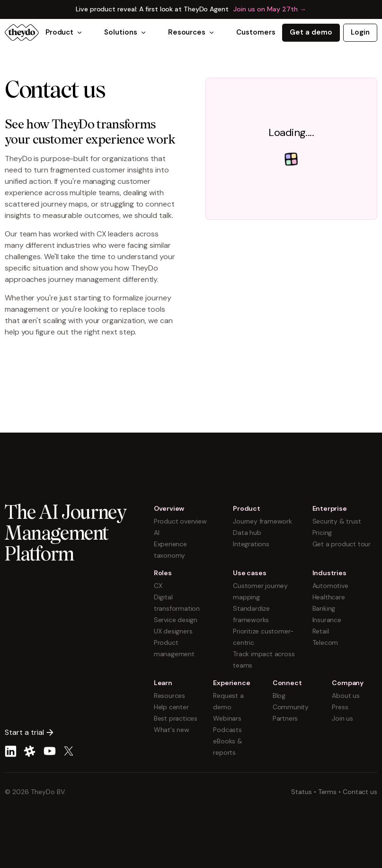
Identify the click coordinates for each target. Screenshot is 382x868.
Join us (342, 718)
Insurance (327, 620)
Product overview (180, 521)
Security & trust (337, 521)
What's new (172, 730)
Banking (324, 608)
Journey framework (262, 521)
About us (346, 696)
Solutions (125, 32)
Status (301, 792)
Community (291, 707)
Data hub (247, 533)
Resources (191, 32)
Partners (285, 718)
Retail (321, 631)
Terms (328, 792)
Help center (171, 707)
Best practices (176, 718)
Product (64, 32)
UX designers (173, 631)
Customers (256, 32)
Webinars (227, 718)
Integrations (251, 544)
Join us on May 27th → (270, 9)
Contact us (360, 792)
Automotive (330, 586)
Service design (176, 620)
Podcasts (227, 730)
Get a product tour (342, 544)
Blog (279, 696)
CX (158, 586)
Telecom (325, 642)
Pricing (322, 533)
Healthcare (329, 597)
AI (157, 533)
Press (340, 707)
